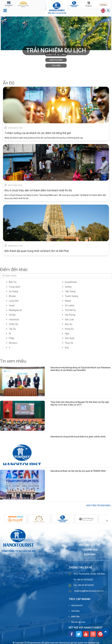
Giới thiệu (75, 611)
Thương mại (90, 550)
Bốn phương (56, 60)
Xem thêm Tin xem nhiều (98, 505)
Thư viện (56, 66)
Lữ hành (90, 540)
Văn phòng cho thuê (90, 535)
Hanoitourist (77, 605)
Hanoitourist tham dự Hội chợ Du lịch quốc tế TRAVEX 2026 (78, 471)
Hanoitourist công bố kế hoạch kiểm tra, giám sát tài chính (78, 437)
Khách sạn (90, 530)
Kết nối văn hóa (78, 622)
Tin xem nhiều (13, 361)
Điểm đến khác (14, 269)
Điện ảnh (90, 555)
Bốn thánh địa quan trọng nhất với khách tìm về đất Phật (37, 251)
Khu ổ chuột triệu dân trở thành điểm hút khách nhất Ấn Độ (38, 190)
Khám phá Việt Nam (56, 54)
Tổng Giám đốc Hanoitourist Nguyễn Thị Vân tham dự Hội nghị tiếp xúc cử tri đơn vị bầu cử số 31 (80, 403)
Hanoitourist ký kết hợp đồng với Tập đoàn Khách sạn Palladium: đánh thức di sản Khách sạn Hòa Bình (81, 369)
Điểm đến (75, 617)
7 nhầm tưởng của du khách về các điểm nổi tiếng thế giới (38, 133)
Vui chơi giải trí (90, 545)
